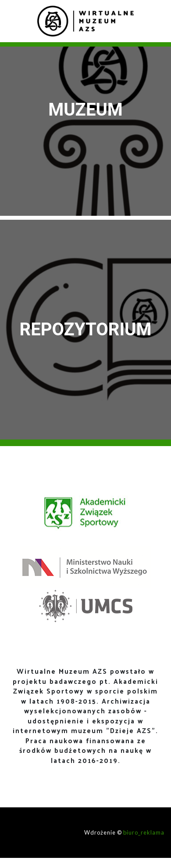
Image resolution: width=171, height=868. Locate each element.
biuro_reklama (144, 832)
